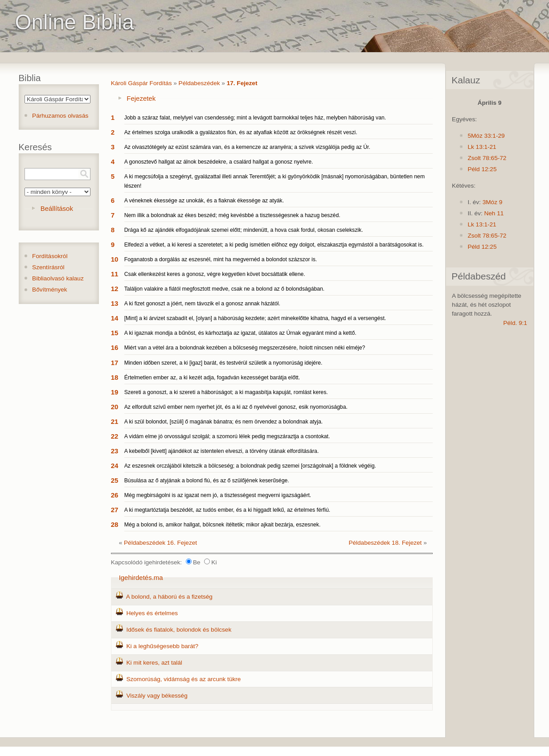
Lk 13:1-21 (482, 147)
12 (115, 289)
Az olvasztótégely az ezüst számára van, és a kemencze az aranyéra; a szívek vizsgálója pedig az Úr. (247, 147)
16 (115, 347)
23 (115, 451)
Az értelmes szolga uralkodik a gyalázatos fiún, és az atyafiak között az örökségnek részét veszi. (241, 132)
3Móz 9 (493, 202)
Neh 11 (494, 213)
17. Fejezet (242, 83)
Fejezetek (141, 98)
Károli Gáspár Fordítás (141, 83)
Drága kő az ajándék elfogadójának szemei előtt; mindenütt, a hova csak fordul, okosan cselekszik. (244, 230)
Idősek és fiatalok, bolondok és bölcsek (179, 630)
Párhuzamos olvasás (60, 116)
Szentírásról (48, 267)
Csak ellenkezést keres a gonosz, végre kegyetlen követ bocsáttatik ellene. (215, 274)
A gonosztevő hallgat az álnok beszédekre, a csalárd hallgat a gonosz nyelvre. (219, 162)
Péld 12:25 (482, 169)
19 (115, 392)
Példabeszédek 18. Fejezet (385, 543)
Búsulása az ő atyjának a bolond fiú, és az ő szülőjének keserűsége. (207, 481)
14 (115, 318)
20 (115, 407)
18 (115, 377)
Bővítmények (50, 290)
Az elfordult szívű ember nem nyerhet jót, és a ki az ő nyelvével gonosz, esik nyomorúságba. (236, 407)
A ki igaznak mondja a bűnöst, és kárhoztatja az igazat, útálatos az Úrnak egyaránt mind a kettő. (240, 333)
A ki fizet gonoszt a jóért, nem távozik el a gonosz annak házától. (202, 304)
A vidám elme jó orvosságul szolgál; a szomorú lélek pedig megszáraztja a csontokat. (227, 436)
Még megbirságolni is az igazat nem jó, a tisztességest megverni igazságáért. (218, 495)
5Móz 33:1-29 (486, 136)
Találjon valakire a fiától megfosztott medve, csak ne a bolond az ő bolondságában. (225, 289)
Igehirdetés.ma (141, 577)
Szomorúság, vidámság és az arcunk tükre (183, 679)
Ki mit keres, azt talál (154, 663)
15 (115, 333)
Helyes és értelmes (152, 613)
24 (115, 466)
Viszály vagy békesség (157, 696)
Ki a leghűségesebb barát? (162, 646)
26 (115, 495)
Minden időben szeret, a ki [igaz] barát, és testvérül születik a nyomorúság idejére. (223, 363)
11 (115, 274)
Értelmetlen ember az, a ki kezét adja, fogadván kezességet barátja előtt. (212, 378)
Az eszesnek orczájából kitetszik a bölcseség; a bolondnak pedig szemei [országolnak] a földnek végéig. (250, 466)
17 (115, 363)
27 (115, 510)
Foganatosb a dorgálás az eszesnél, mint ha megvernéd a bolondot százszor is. (221, 259)
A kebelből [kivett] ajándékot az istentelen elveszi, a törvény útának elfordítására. (222, 451)
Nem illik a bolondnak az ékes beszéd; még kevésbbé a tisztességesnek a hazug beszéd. (232, 215)
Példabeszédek (199, 83)
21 (115, 421)
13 (115, 303)
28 (115, 524)
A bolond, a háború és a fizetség (169, 597)
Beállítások (57, 208)
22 (115, 436)
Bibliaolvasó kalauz (58, 278)
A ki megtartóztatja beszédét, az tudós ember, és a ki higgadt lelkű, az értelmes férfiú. (227, 510)
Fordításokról (50, 256)
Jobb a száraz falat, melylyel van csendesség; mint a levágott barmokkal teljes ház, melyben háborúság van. (255, 118)
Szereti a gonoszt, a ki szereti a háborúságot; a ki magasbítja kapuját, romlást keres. (226, 392)
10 (115, 259)
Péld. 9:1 (515, 323)
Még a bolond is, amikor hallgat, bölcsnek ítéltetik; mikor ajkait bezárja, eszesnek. (223, 525)
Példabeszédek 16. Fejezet (160, 543)
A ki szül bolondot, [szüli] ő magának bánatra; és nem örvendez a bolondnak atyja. (223, 422)
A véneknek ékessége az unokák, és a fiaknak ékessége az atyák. (204, 201)
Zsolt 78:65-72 (487, 158)
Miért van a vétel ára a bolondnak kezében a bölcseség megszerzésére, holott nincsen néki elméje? (245, 348)
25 (115, 480)
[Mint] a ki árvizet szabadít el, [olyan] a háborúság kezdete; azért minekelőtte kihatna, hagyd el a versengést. (255, 318)
